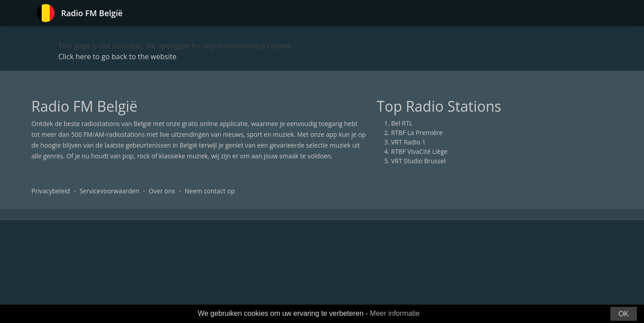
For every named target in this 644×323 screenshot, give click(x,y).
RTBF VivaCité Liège (419, 151)
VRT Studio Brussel (418, 161)
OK (624, 314)
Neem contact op (210, 191)
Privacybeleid (51, 191)
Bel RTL (402, 123)
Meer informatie (395, 313)
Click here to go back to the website (117, 57)
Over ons (162, 191)
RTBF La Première (417, 133)
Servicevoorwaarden (109, 191)
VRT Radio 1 (408, 142)
